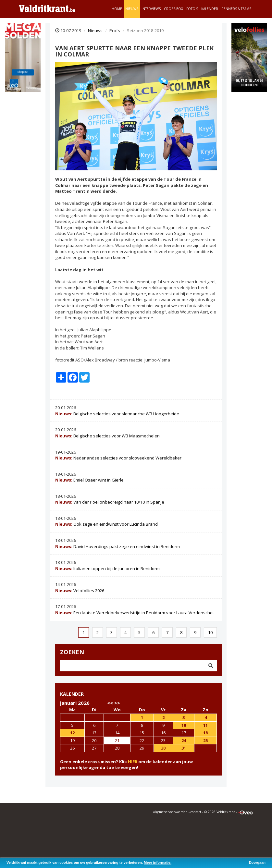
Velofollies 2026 (80, 591)
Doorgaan (257, 862)
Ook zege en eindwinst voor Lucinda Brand (106, 524)
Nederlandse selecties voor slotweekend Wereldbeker (118, 458)
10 (210, 632)
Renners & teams (236, 9)
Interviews (151, 9)
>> (117, 703)
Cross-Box (173, 9)
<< (110, 703)
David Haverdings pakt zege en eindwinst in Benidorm (117, 546)
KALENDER (72, 694)
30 (163, 748)
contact (196, 812)
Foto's (192, 9)
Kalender (210, 9)
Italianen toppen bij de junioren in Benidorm (107, 568)
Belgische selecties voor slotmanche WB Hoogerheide (117, 414)
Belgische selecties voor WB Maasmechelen (107, 436)
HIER (133, 762)
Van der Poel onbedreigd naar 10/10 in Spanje (110, 502)
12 (72, 733)
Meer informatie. (158, 862)
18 (205, 733)
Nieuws (132, 9)
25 (205, 740)
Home (117, 9)
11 (205, 725)
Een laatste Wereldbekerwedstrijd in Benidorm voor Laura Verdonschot (135, 613)
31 (184, 748)
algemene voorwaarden (170, 812)
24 (184, 740)
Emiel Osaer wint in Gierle (89, 480)
